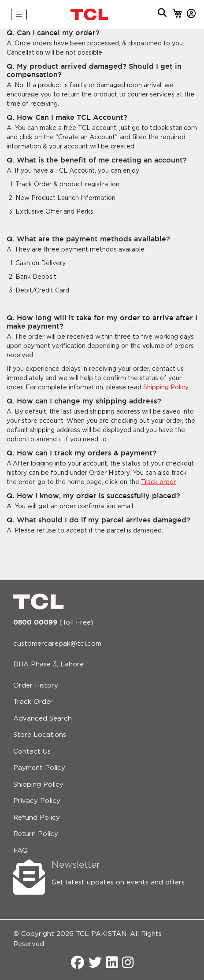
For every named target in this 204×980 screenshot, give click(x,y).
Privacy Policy (37, 801)
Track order (158, 482)
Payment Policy (39, 768)
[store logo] (90, 14)
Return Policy (36, 834)
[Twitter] (95, 963)
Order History (36, 686)
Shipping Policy (166, 388)
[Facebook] (78, 963)
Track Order (33, 702)
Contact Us (32, 752)
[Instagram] (128, 963)
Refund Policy (37, 818)
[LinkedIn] (112, 963)
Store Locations (40, 735)
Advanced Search (43, 719)
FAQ (20, 851)
